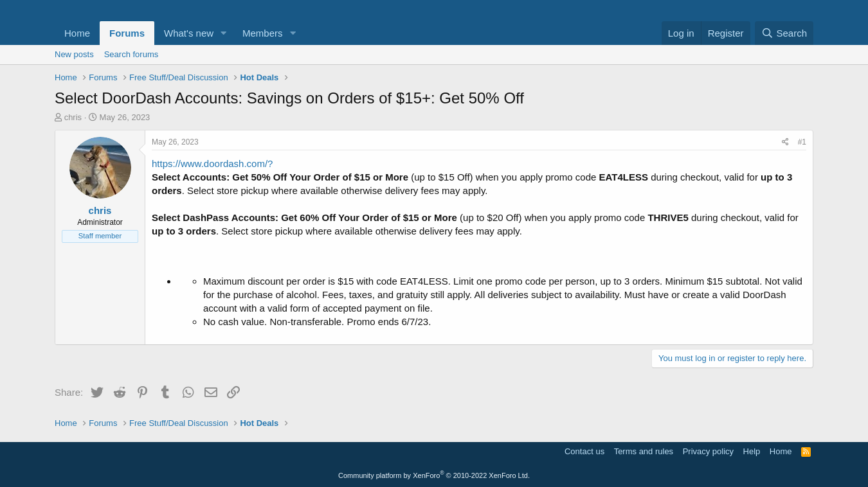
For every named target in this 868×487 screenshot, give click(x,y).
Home (77, 33)
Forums (127, 33)
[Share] (785, 142)
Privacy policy (708, 451)
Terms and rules (644, 451)
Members (263, 33)
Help (752, 451)
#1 (802, 142)
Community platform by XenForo (434, 475)
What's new (189, 33)
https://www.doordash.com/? (212, 164)
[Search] (784, 33)
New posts (74, 54)
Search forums (131, 54)
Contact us (584, 451)
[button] (224, 33)
